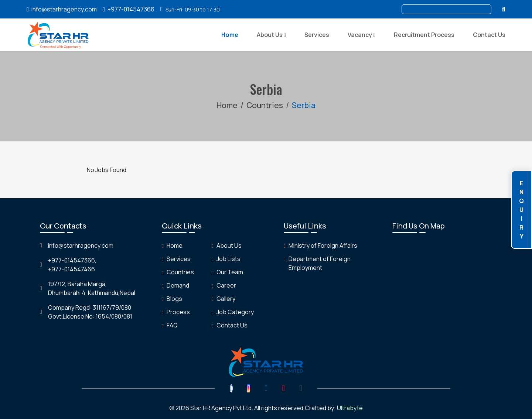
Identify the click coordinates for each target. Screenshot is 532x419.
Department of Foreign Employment (320, 263)
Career (226, 285)
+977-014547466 (71, 269)
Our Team (230, 272)
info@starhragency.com (64, 9)
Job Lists (229, 259)
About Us (271, 35)
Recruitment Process (424, 35)
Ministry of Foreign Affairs (323, 245)
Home (230, 35)
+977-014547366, (72, 260)
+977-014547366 (131, 9)
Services (317, 35)
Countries (265, 105)
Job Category (235, 312)
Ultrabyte (350, 408)
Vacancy (362, 35)
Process (178, 312)
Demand (178, 285)
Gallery (226, 299)
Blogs (174, 299)
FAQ (172, 325)
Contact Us (489, 35)
